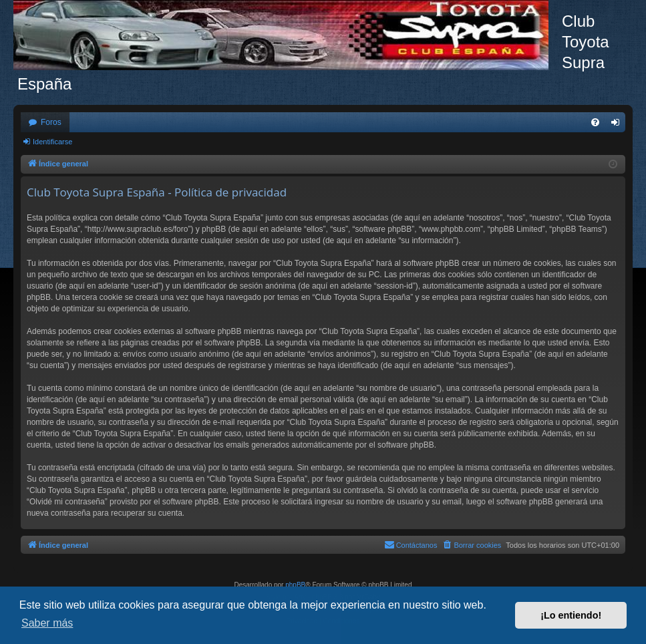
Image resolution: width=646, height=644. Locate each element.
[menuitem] (595, 122)
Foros (51, 122)
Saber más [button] (47, 623)
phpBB (295, 585)
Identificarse (52, 142)
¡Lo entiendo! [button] (571, 615)
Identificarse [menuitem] (618, 125)
